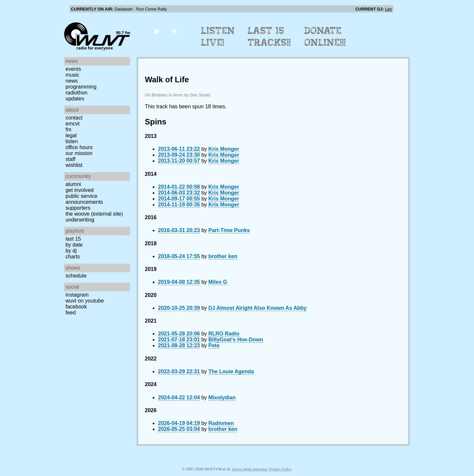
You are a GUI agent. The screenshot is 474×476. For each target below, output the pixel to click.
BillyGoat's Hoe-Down (236, 340)
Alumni (73, 184)
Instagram (77, 295)
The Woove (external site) (94, 214)
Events (73, 69)
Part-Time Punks (229, 230)
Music (72, 75)
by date (74, 245)
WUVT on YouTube (85, 301)
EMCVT (73, 124)
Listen (72, 141)
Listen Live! (218, 37)
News (72, 81)
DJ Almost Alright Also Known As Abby (257, 308)
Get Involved (79, 190)
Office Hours (79, 147)
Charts (73, 257)
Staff (70, 159)
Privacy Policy (280, 469)
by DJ (71, 251)
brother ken (223, 256)
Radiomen (221, 423)
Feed (71, 313)
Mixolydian (222, 397)
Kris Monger (224, 149)
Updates (75, 99)
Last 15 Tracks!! (269, 37)
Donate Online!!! (325, 37)
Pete (214, 345)
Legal (71, 135)
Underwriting (80, 220)
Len (389, 9)
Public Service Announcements (84, 199)
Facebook (76, 307)
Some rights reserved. (250, 469)
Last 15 (73, 239)
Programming (81, 87)
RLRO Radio (224, 334)
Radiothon (77, 93)
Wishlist (74, 165)
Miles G (218, 282)
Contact (74, 118)
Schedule (76, 276)
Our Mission (79, 153)
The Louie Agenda (231, 371)
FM (68, 130)
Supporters (78, 208)
